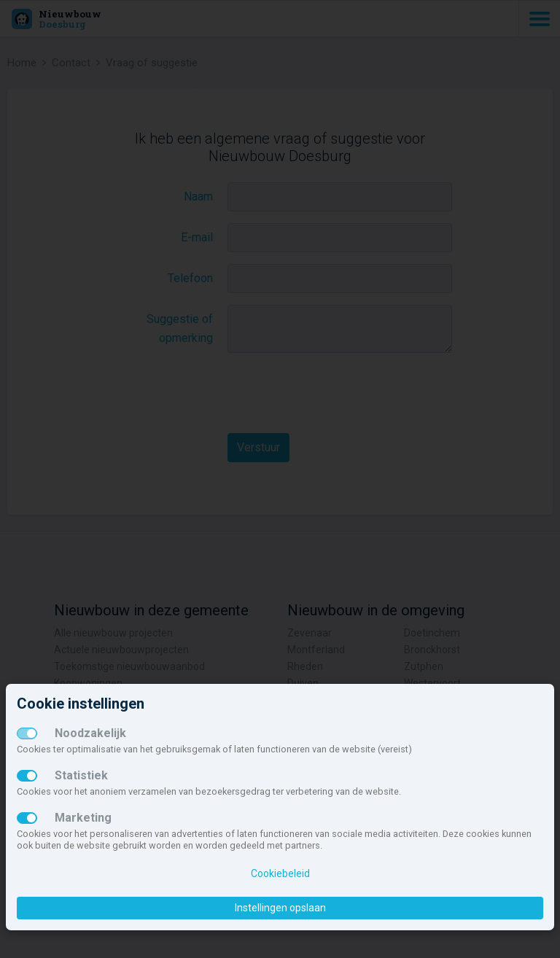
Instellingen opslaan (280, 908)
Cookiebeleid (280, 873)
